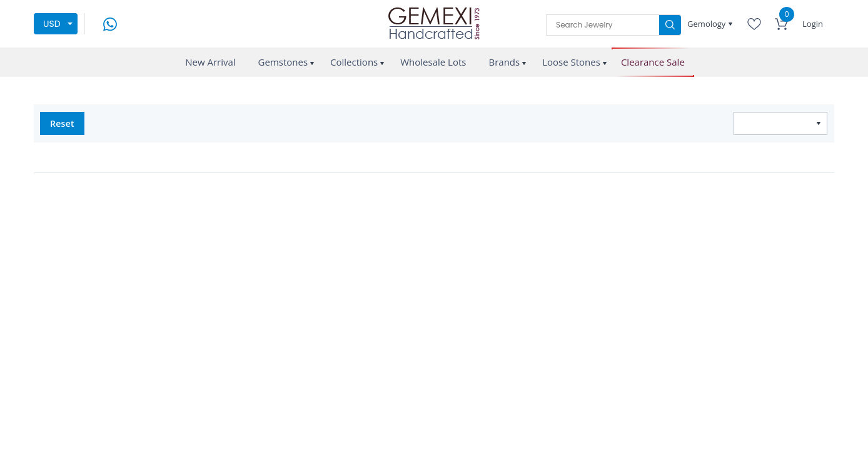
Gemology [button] (708, 24)
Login (813, 24)
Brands (504, 62)
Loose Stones (571, 62)
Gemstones (283, 62)
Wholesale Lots (433, 62)
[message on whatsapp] (110, 23)
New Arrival (210, 62)
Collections (354, 62)
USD (52, 24)
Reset (62, 123)
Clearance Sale (653, 62)
